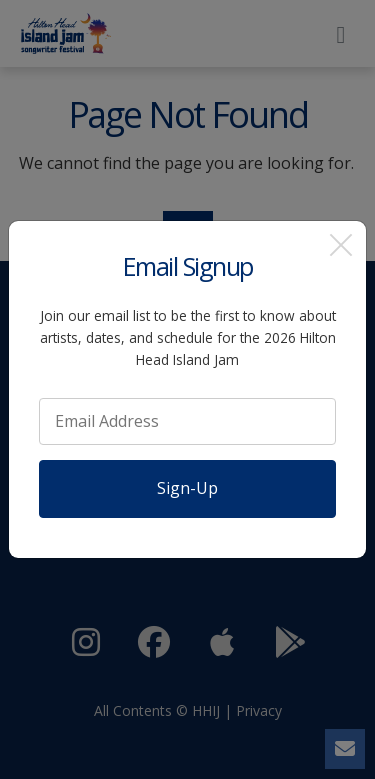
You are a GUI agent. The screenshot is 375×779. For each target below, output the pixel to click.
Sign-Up (187, 488)
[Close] (341, 246)
